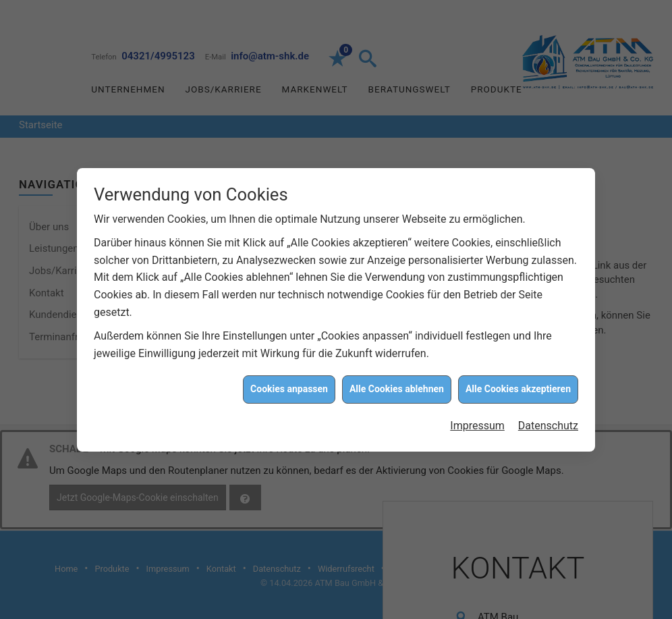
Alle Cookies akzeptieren (518, 387)
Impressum (477, 424)
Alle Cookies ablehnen (397, 387)
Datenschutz (548, 424)
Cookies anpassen (289, 387)
